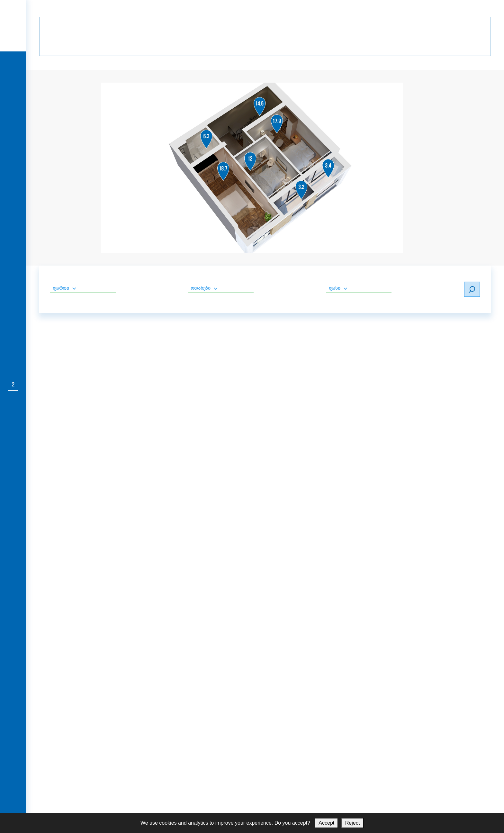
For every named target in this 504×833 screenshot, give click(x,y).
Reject (352, 823)
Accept (326, 823)
